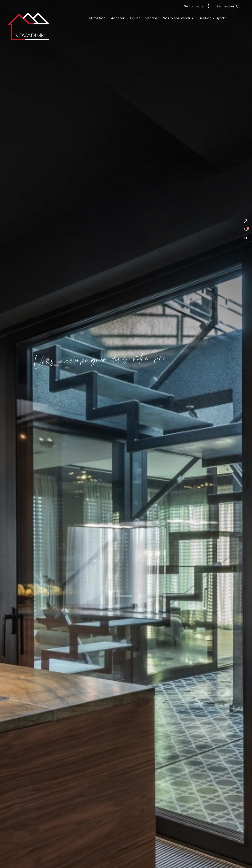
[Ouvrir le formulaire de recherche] (236, 6)
